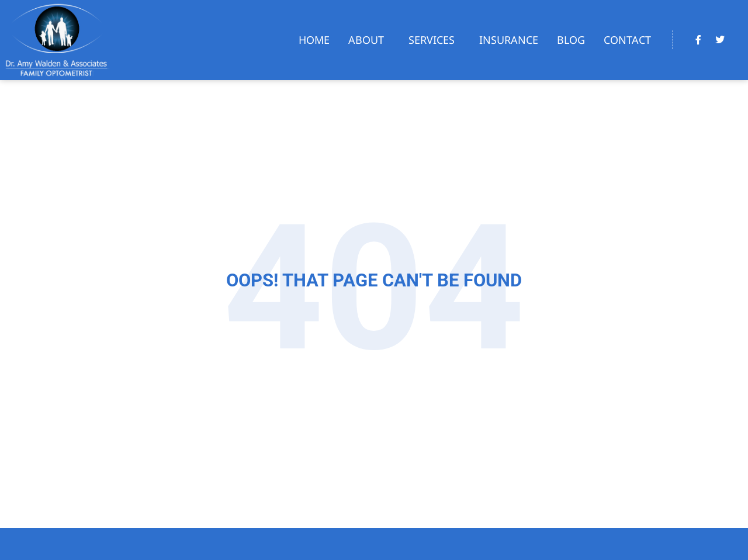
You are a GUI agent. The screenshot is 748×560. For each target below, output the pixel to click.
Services (434, 40)
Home (314, 40)
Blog (571, 40)
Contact (627, 40)
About (369, 40)
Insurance (509, 40)
